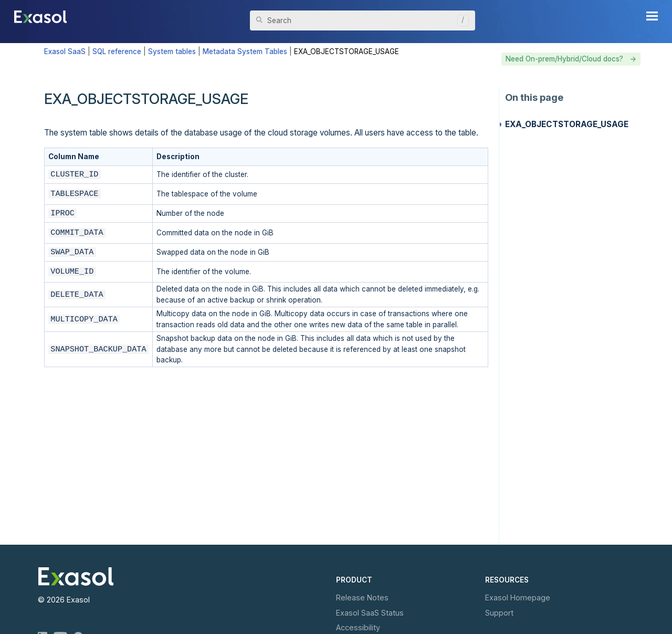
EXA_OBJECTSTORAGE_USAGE (567, 124)
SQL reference (117, 51)
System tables (172, 51)
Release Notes (362, 597)
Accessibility (358, 627)
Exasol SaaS (65, 51)
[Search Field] (363, 20)
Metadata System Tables (245, 51)
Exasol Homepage (518, 597)
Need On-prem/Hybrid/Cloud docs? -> (571, 59)
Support (499, 613)
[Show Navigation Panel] (652, 16)
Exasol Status (370, 613)
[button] (460, 20)
